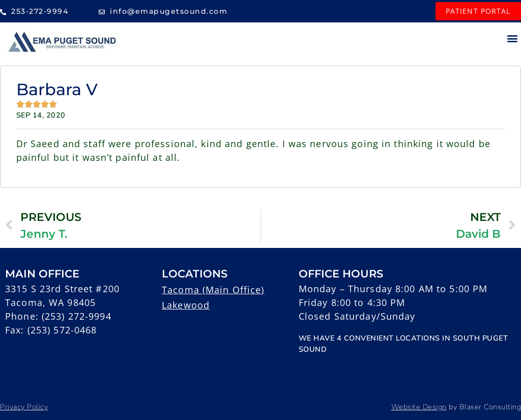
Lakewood (186, 305)
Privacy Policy (24, 407)
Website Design (419, 407)
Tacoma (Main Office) (213, 290)
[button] (513, 38)
